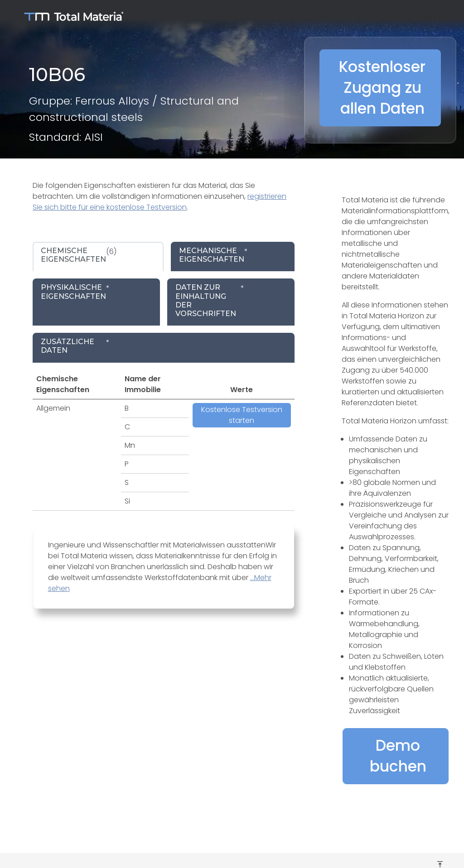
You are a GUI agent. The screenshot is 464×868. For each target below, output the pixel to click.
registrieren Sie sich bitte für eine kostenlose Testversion (159, 202)
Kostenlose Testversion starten (242, 415)
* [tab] (213, 255)
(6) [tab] (79, 255)
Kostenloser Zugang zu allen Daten (382, 88)
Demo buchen (398, 756)
